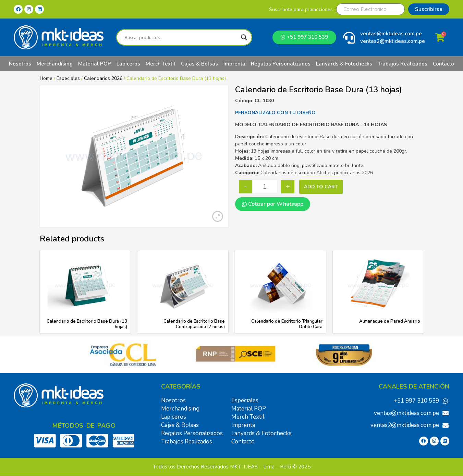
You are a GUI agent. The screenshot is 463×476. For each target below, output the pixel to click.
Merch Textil (161, 64)
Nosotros (20, 64)
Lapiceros (128, 64)
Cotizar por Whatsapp (273, 204)
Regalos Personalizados (281, 64)
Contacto (443, 64)
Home (46, 78)
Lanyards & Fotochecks (344, 64)
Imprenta (234, 64)
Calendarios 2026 (103, 78)
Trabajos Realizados (403, 64)
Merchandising (55, 64)
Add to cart (321, 187)
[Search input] (181, 37)
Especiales (68, 78)
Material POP (95, 64)
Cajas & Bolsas (199, 64)
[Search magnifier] (244, 37)
